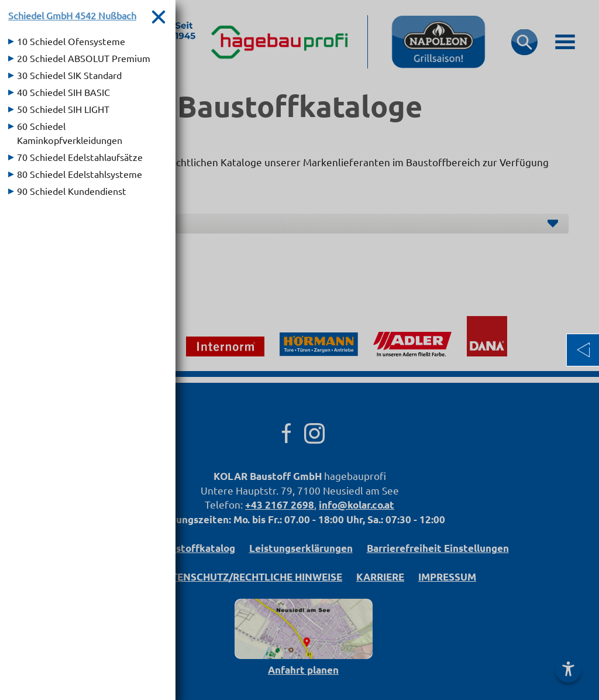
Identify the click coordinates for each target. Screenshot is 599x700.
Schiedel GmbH (72, 15)
